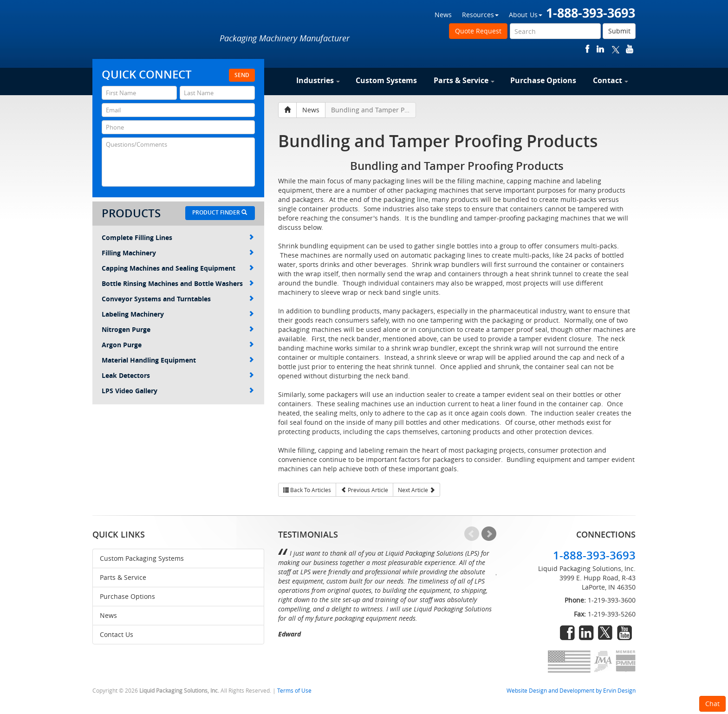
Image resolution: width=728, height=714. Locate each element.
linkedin (600, 49)
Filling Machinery (178, 253)
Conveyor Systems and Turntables (178, 299)
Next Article (416, 490)
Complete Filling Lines (178, 237)
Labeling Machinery (178, 314)
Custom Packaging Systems (142, 558)
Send (242, 75)
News (443, 15)
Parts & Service (464, 80)
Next (489, 534)
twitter (616, 49)
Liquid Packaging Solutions (155, 31)
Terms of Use (294, 691)
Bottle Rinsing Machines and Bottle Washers (178, 283)
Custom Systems (386, 80)
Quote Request (478, 31)
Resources (480, 15)
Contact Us (117, 634)
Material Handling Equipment (178, 360)
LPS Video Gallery (178, 391)
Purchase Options (543, 80)
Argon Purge (178, 345)
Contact (611, 80)
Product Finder (220, 212)
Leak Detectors (178, 375)
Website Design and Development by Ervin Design (571, 691)
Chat (712, 704)
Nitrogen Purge (178, 329)
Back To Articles (307, 490)
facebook (588, 49)
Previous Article (364, 490)
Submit (619, 31)
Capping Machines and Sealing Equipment (178, 268)
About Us (526, 15)
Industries (318, 80)
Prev (472, 534)
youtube (630, 49)
